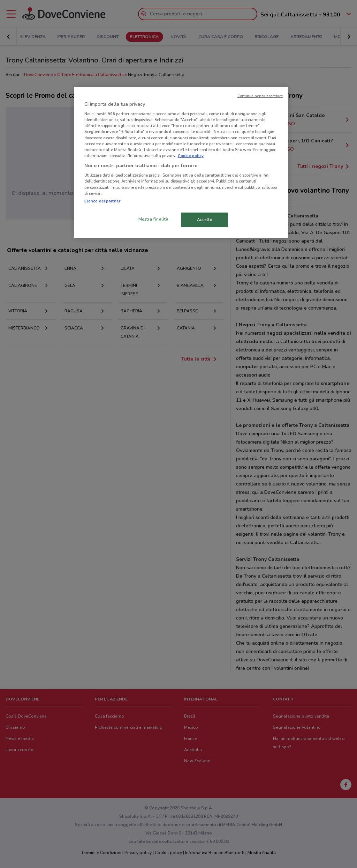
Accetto (205, 220)
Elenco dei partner (102, 201)
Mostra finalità (154, 219)
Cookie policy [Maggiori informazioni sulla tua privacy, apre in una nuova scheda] (191, 156)
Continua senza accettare (260, 96)
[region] (181, 162)
